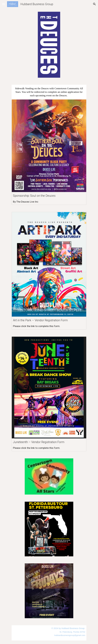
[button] (4, 4)
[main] (49, 92)
